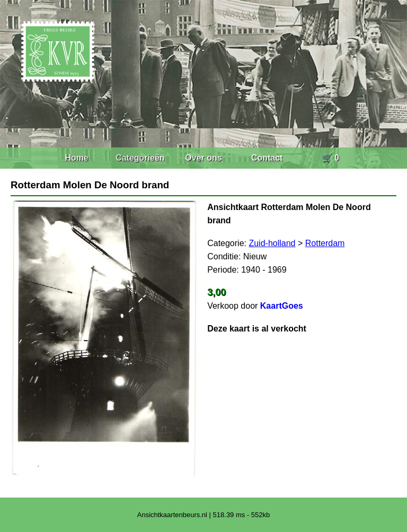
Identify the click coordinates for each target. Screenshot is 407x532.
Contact (267, 158)
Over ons (203, 158)
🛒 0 (330, 158)
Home (76, 158)
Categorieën (140, 158)
